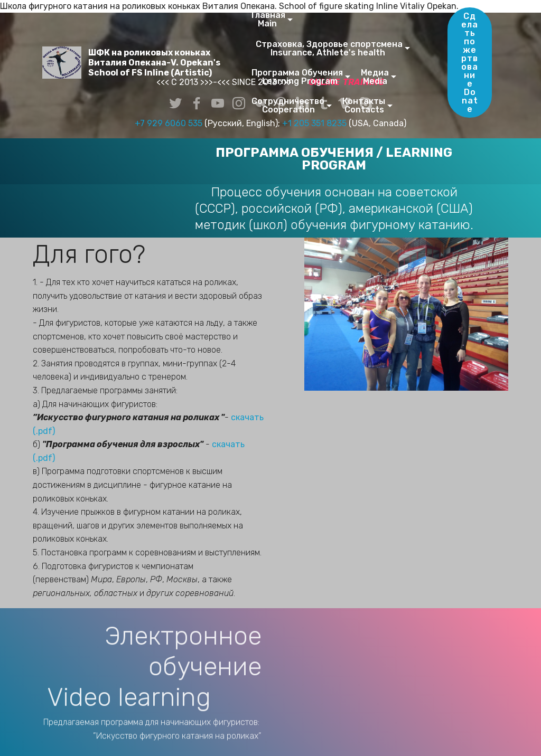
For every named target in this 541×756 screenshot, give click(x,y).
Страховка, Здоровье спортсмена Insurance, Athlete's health (327, 48)
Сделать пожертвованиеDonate (470, 63)
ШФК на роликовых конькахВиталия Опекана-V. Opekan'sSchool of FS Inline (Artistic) (154, 63)
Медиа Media (375, 77)
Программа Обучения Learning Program (297, 77)
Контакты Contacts (364, 105)
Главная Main (268, 19)
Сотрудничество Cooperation (288, 105)
